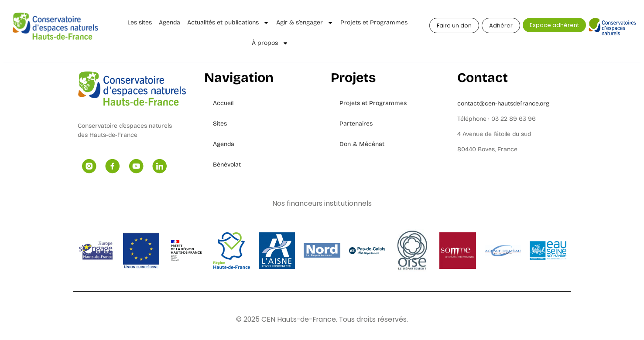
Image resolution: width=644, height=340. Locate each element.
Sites (220, 124)
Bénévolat (227, 165)
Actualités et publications (228, 23)
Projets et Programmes (374, 22)
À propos (270, 43)
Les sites (140, 22)
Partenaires (356, 124)
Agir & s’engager (305, 23)
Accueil (223, 103)
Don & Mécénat (362, 144)
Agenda (170, 22)
